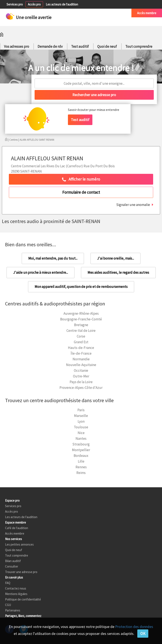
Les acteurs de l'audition (62, 4)
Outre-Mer (81, 376)
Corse (81, 336)
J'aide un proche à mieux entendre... (40, 272)
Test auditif (80, 46)
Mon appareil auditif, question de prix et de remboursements (81, 287)
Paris (81, 410)
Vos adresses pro (17, 46)
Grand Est (81, 342)
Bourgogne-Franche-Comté (81, 319)
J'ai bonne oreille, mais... (115, 258)
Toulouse (81, 427)
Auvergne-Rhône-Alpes (81, 313)
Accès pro (34, 4)
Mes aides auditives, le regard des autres (118, 272)
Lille (81, 461)
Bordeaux (81, 456)
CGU (8, 605)
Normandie (81, 359)
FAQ (8, 583)
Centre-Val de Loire (81, 331)
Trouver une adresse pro (21, 572)
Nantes (81, 438)
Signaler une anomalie (133, 205)
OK (143, 633)
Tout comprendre (139, 46)
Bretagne (81, 325)
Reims (81, 473)
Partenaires (13, 610)
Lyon (81, 421)
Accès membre (147, 13)
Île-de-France (81, 353)
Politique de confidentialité (23, 599)
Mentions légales (16, 594)
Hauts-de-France (81, 348)
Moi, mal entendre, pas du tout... (53, 258)
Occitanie (81, 370)
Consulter (12, 566)
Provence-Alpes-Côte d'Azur (81, 388)
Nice (81, 433)
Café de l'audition (114, 13)
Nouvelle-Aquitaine (81, 365)
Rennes (81, 467)
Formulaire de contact (81, 192)
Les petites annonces (19, 544)
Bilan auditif (13, 561)
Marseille (81, 416)
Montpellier (81, 450)
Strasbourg (81, 444)
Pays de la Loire (81, 382)
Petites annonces (85, 13)
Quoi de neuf (107, 46)
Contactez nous (16, 588)
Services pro (15, 4)
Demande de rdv (50, 46)
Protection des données (134, 627)
